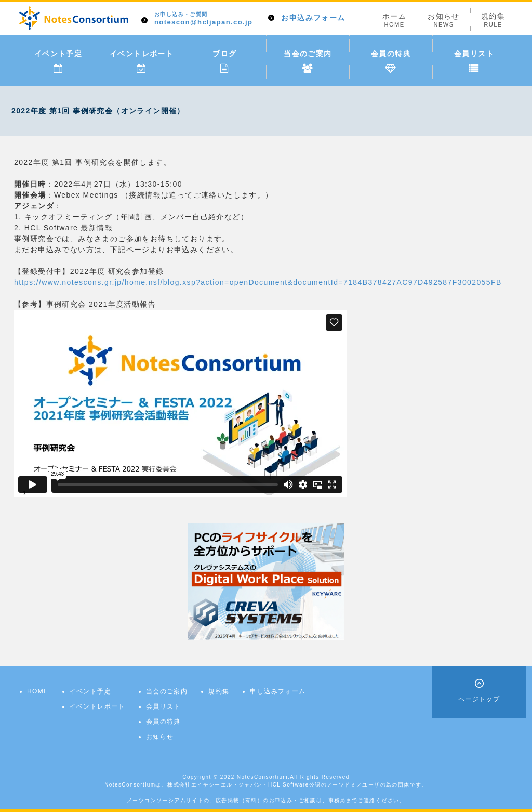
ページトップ (479, 699)
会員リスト (474, 61)
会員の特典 (391, 61)
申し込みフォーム (278, 691)
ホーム (394, 20)
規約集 (493, 20)
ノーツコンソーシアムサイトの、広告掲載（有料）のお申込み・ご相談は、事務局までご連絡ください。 (266, 800)
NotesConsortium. (263, 777)
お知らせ (444, 20)
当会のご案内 (308, 61)
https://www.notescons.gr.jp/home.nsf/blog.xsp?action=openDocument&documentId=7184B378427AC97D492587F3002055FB (258, 282)
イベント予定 (58, 61)
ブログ (224, 61)
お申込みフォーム (313, 18)
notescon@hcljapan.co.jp (203, 19)
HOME (38, 691)
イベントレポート (142, 61)
